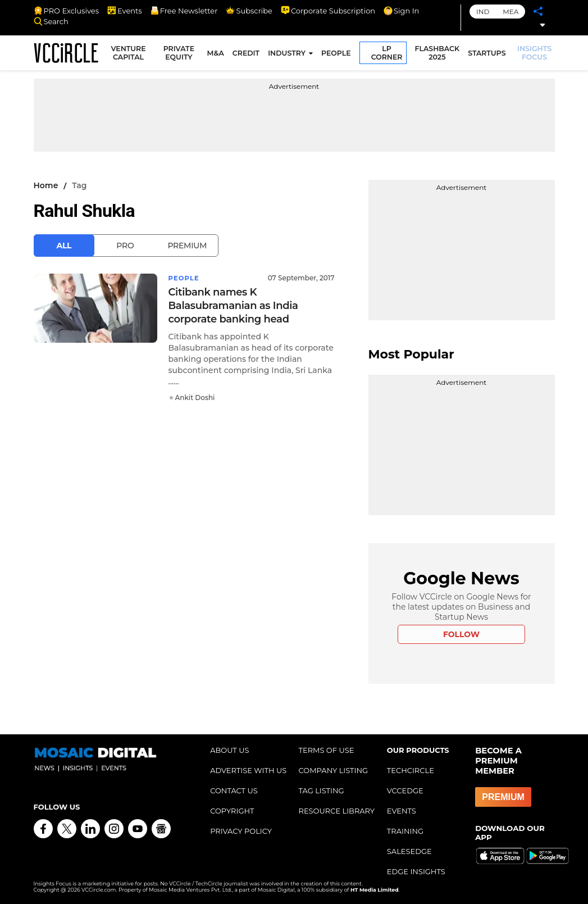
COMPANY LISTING (333, 770)
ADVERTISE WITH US (248, 770)
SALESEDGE (409, 851)
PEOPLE (337, 54)
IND (483, 12)
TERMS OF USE (326, 750)
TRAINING (405, 831)
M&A (216, 54)
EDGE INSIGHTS (416, 871)
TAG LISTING (321, 791)
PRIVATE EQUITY (180, 54)
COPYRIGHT (232, 811)
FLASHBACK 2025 (438, 54)
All (64, 246)
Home (46, 185)
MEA (510, 12)
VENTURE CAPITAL (131, 54)
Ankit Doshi (195, 398)
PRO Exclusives (66, 11)
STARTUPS (488, 54)
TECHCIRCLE (411, 770)
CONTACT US (234, 791)
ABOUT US (229, 750)
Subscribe (249, 11)
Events (125, 11)
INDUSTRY (288, 54)
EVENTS (402, 811)
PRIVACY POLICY (241, 831)
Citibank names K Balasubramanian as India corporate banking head (233, 306)
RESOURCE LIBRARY (336, 811)
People (185, 278)
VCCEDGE (405, 791)
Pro (125, 246)
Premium (187, 246)
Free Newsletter (184, 11)
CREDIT (247, 54)
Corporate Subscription (328, 11)
